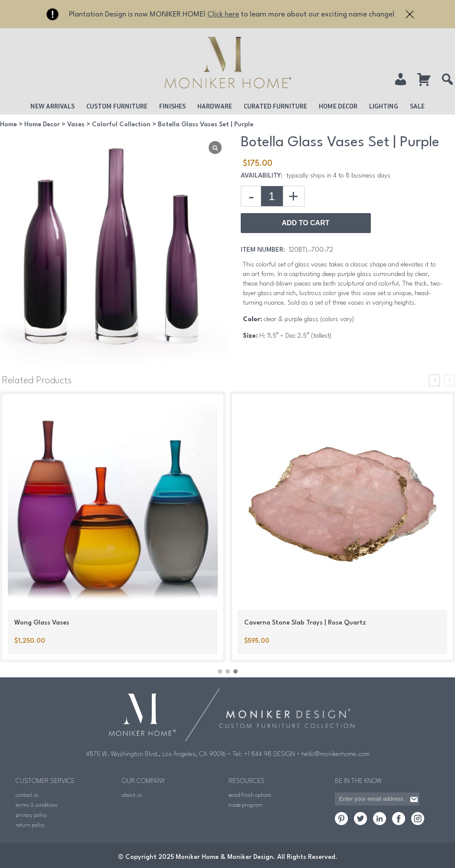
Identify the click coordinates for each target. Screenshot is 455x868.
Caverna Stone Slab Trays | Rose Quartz (305, 623)
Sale (417, 106)
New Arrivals (52, 106)
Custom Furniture (117, 106)
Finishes (172, 106)
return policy (30, 824)
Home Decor (338, 106)
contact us (27, 794)
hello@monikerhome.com (336, 754)
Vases (76, 125)
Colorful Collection (121, 125)
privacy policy (31, 814)
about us (132, 794)
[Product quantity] (272, 196)
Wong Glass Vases (42, 623)
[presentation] (434, 380)
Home (8, 125)
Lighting (384, 106)
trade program (246, 804)
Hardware (215, 106)
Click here (223, 15)
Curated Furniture (275, 106)
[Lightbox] (215, 148)
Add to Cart (306, 223)
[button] (220, 670)
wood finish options (250, 794)
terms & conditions (37, 804)
